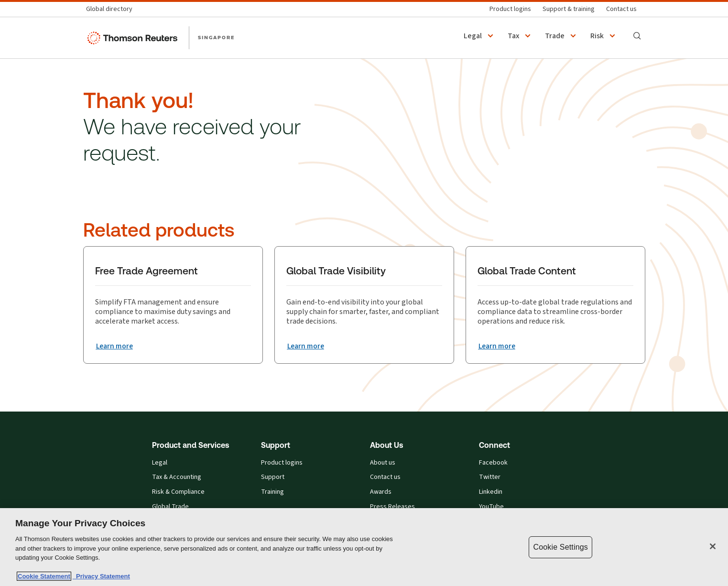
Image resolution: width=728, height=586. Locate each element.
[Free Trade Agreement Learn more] (115, 346)
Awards (381, 492)
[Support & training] (569, 9)
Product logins (282, 463)
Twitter (490, 477)
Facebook (493, 463)
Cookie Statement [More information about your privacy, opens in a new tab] (44, 576)
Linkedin (491, 492)
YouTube (491, 507)
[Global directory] (112, 9)
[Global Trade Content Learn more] (498, 346)
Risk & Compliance (178, 492)
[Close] (713, 546)
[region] (364, 547)
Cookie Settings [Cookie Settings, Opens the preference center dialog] (560, 547)
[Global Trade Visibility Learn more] (306, 346)
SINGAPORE (217, 37)
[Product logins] (510, 9)
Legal (160, 463)
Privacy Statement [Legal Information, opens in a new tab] (101, 576)
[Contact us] (621, 9)
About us (383, 463)
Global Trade (170, 507)
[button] (480, 36)
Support (273, 477)
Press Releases (392, 507)
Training (272, 492)
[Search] (637, 36)
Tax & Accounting (177, 477)
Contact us (385, 477)
